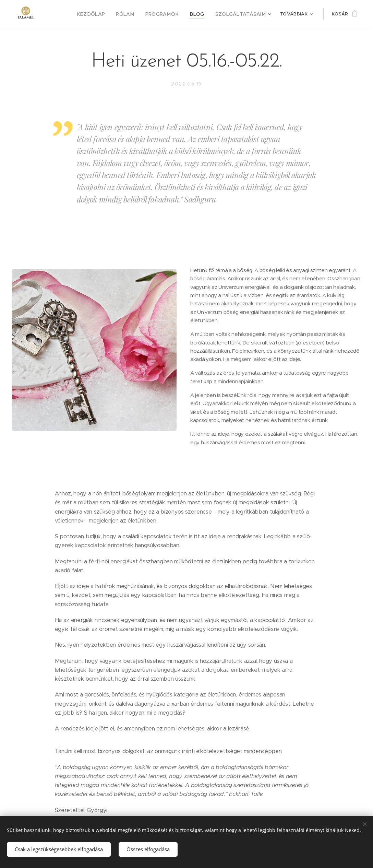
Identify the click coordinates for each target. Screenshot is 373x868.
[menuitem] (67, 14)
